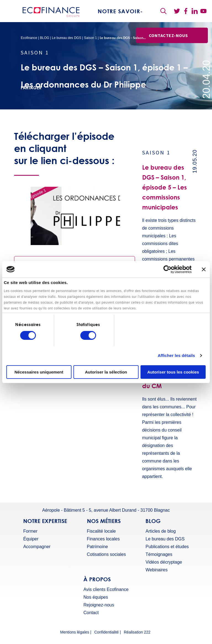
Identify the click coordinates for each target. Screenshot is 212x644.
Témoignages (159, 554)
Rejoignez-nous (99, 605)
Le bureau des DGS (67, 38)
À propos (97, 579)
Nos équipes (96, 597)
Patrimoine (97, 547)
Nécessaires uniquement (39, 372)
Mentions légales (75, 632)
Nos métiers (104, 521)
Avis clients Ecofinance (106, 590)
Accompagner (37, 547)
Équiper (31, 539)
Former (30, 531)
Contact (91, 613)
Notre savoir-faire (120, 19)
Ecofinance (29, 38)
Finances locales (103, 539)
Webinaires (157, 570)
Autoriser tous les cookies (173, 372)
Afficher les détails (176, 355)
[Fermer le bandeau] (204, 269)
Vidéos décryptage (164, 562)
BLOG (45, 38)
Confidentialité (106, 632)
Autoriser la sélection (106, 372)
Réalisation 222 (137, 632)
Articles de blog (161, 531)
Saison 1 (90, 38)
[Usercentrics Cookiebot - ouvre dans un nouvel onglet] (167, 269)
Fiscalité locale (101, 531)
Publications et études (167, 547)
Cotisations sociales (106, 554)
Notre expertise (45, 521)
